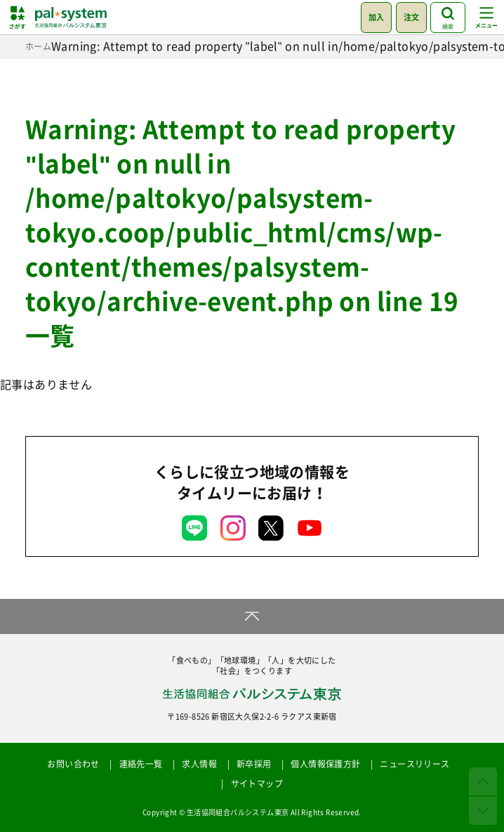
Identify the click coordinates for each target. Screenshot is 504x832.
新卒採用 (254, 764)
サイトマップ (257, 784)
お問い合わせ (73, 764)
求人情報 (199, 764)
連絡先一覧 (141, 764)
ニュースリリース (415, 764)
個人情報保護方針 (325, 764)
